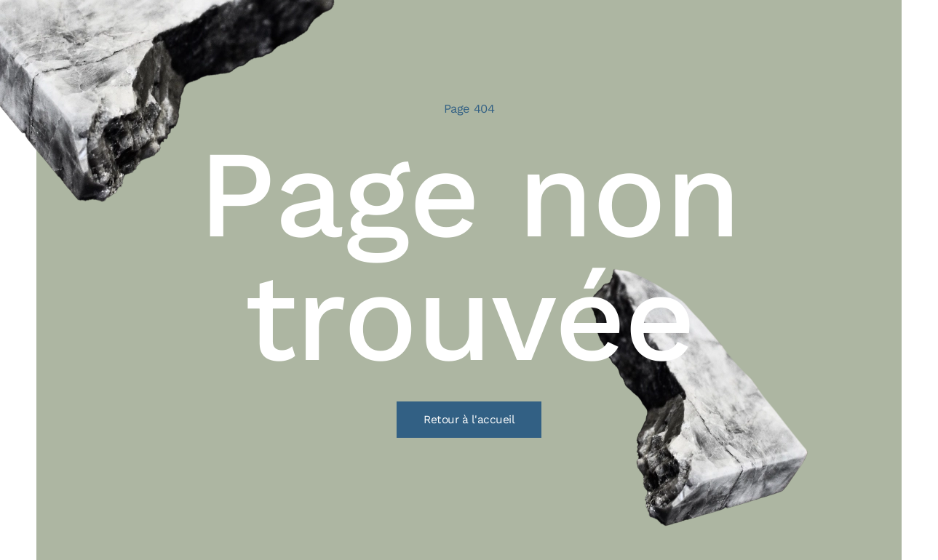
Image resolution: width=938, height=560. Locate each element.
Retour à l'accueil (469, 420)
